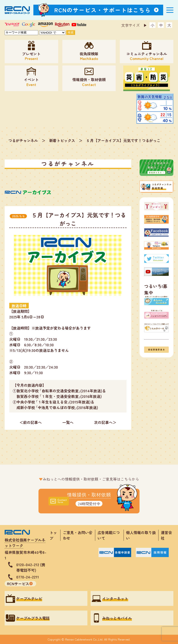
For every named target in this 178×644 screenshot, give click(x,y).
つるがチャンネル (23, 140)
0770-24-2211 (28, 577)
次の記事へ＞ (105, 422)
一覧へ (68, 422)
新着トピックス (62, 140)
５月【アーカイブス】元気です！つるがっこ (123, 140)
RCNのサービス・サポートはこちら (103, 10)
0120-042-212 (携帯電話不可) (31, 567)
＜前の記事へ (31, 422)
